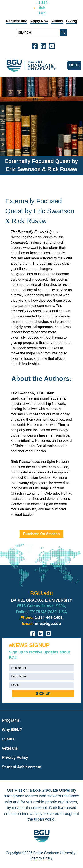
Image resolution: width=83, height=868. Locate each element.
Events (8, 739)
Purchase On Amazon (41, 534)
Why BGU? (12, 730)
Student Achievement (22, 767)
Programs (11, 720)
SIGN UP (43, 694)
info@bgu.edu (48, 624)
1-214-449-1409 (49, 618)
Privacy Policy (15, 758)
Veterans (10, 748)
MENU (74, 65)
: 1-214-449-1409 (42, 8)
